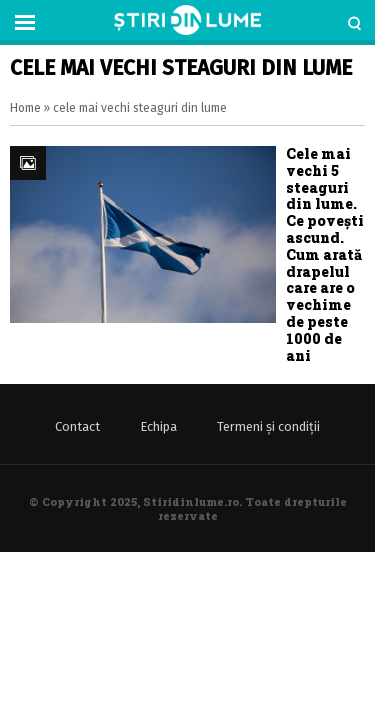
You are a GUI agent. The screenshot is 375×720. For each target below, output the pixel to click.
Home (25, 108)
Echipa (158, 426)
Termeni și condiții (268, 426)
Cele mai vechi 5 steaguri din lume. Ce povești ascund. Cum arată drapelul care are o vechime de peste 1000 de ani (325, 254)
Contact (77, 426)
